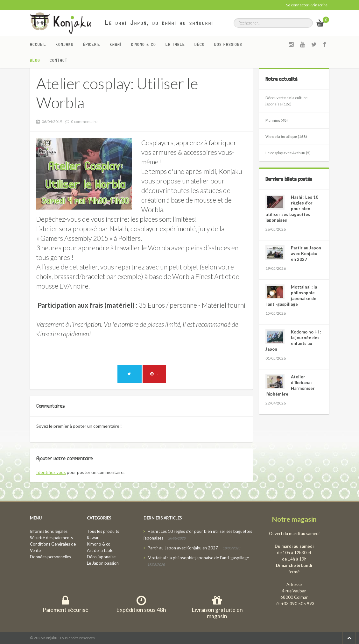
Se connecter (297, 5)
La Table (175, 44)
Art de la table (100, 550)
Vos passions (228, 44)
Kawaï (116, 44)
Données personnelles (50, 557)
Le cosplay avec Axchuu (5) (288, 153)
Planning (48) (277, 120)
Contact (59, 60)
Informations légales (49, 531)
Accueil (38, 44)
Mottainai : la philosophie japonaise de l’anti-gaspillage (198, 558)
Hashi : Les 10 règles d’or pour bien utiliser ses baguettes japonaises (292, 209)
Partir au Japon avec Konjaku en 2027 (306, 254)
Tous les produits (103, 531)
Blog (35, 60)
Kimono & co (144, 44)
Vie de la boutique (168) (286, 136)
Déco (200, 44)
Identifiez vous (51, 472)
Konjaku (65, 44)
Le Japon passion (103, 563)
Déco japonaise (101, 557)
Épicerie (92, 44)
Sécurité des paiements (51, 538)
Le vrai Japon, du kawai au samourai (159, 23)
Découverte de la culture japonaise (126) (286, 101)
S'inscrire (319, 5)
